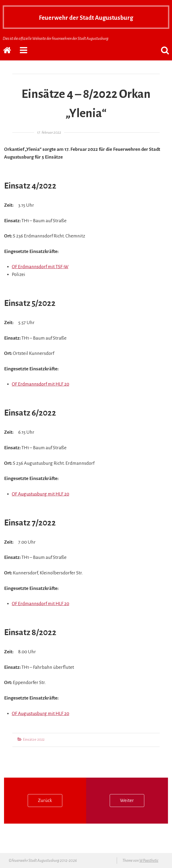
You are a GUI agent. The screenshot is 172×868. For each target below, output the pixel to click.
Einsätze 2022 (34, 740)
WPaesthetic (149, 861)
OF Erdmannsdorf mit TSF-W (40, 267)
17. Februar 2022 (49, 132)
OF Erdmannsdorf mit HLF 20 (41, 384)
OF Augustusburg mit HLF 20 (41, 494)
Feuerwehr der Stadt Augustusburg (86, 17)
